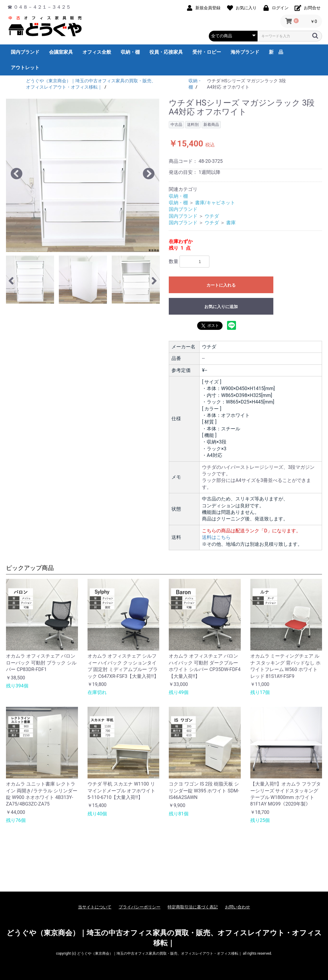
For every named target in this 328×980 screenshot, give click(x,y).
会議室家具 (61, 52)
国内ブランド (25, 52)
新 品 (276, 52)
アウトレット (25, 68)
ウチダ (212, 216)
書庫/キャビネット (215, 203)
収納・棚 (130, 52)
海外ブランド (245, 52)
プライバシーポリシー (140, 907)
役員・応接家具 (166, 52)
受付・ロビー (207, 52)
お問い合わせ (237, 907)
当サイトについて (95, 907)
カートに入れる (221, 285)
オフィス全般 (97, 52)
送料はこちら (216, 537)
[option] (83, 175)
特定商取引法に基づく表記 (193, 907)
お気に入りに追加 (221, 307)
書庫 (231, 223)
